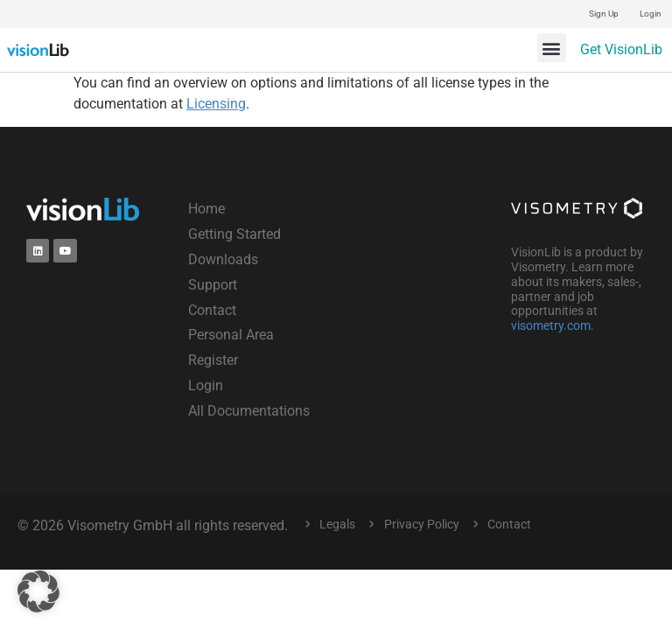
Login (651, 14)
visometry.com (551, 325)
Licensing (216, 104)
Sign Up (604, 14)
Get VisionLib (621, 49)
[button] (552, 48)
